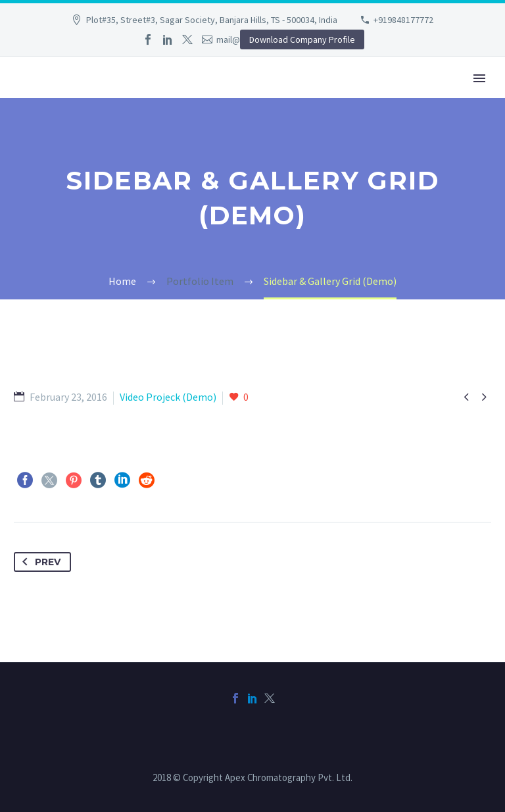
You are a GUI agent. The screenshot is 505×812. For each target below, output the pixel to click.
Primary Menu (479, 78)
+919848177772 (403, 20)
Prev (39, 562)
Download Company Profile (302, 39)
